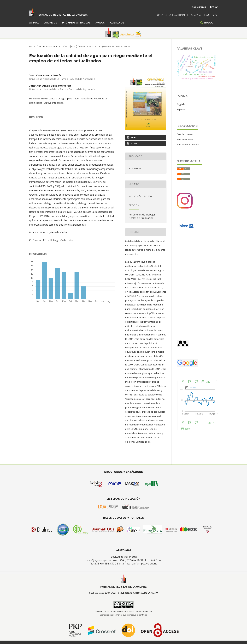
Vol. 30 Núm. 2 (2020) (65, 46)
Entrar (214, 7)
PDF (133, 137)
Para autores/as (185, 139)
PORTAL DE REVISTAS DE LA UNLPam (62, 15)
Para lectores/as (185, 134)
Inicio (33, 46)
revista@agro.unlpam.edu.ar (101, 560)
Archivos (51, 23)
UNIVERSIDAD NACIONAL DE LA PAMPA (179, 15)
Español (181, 109)
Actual (34, 23)
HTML (134, 143)
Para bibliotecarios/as (188, 145)
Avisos (100, 23)
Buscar (209, 23)
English (181, 104)
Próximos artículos (76, 23)
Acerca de (117, 23)
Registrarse (199, 7)
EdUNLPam (210, 15)
